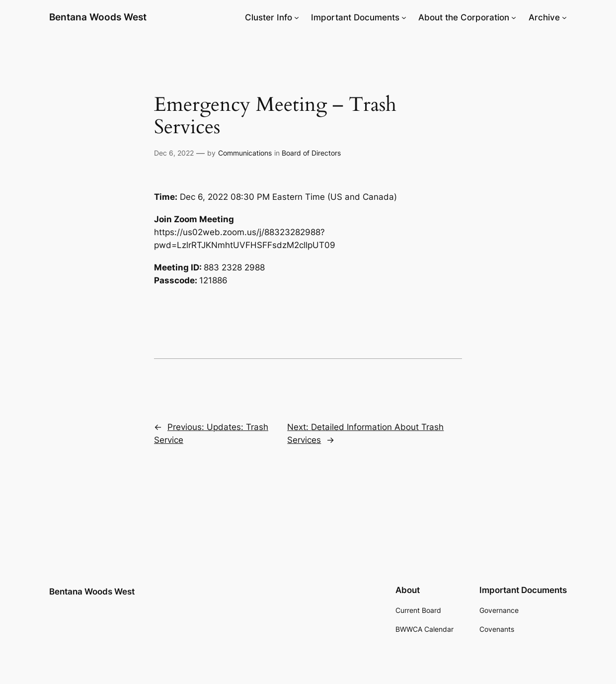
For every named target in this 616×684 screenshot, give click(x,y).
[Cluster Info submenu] (297, 17)
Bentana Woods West (98, 17)
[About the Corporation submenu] (514, 17)
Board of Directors (311, 153)
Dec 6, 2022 (174, 153)
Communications (245, 153)
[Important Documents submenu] (404, 17)
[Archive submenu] (564, 17)
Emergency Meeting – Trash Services (275, 116)
